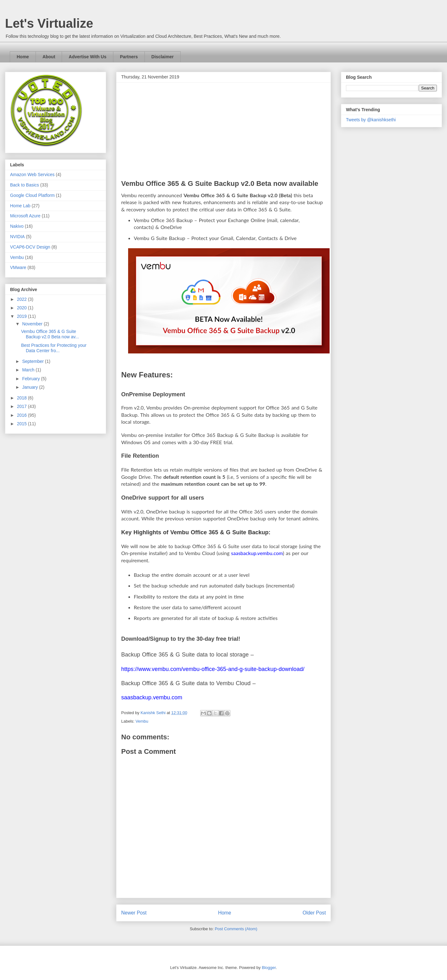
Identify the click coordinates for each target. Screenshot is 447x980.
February (31, 379)
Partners (129, 57)
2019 (23, 316)
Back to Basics (25, 185)
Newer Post (134, 913)
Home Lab (20, 206)
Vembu (142, 721)
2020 (23, 308)
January (31, 387)
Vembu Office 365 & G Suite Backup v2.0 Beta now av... (50, 334)
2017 (23, 406)
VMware (18, 267)
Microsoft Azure (25, 216)
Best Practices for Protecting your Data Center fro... (54, 348)
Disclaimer (163, 57)
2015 (23, 424)
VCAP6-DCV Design (30, 247)
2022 (23, 299)
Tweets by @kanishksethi (371, 120)
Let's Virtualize (49, 23)
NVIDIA (17, 237)
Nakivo (17, 226)
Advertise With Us (88, 57)
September (33, 361)
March (29, 370)
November (33, 324)
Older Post (314, 913)
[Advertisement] (224, 132)
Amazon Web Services (32, 175)
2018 (23, 398)
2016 (23, 415)
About (49, 57)
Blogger (269, 968)
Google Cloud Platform (32, 195)
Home (23, 57)
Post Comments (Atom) (236, 929)
